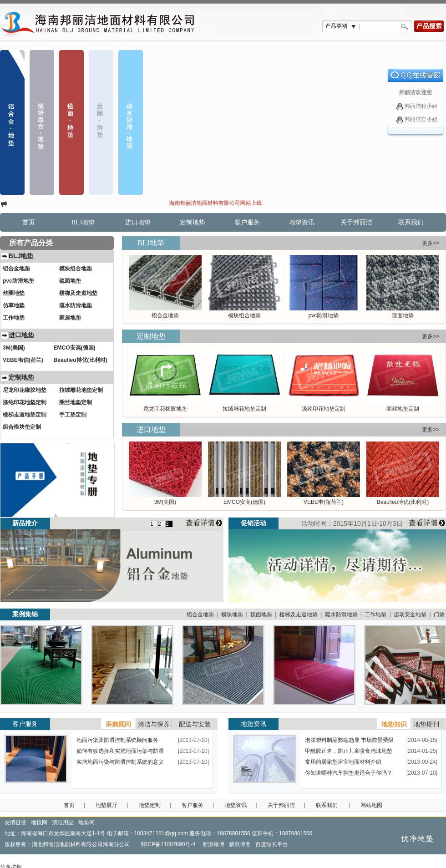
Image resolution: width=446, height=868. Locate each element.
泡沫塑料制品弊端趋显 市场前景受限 (349, 740)
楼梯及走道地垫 (299, 614)
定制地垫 (193, 222)
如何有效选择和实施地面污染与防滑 (120, 751)
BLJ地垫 (83, 222)
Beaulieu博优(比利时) (403, 502)
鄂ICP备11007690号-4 (169, 844)
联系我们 (411, 222)
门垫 (439, 614)
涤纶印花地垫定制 (324, 409)
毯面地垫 (403, 315)
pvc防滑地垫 (324, 315)
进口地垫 (138, 222)
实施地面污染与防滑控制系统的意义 (120, 762)
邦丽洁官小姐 (415, 120)
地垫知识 (394, 724)
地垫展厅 (106, 805)
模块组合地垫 (244, 315)
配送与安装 (195, 724)
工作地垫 (375, 614)
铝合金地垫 (165, 315)
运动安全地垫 (410, 614)
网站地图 (371, 805)
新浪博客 (241, 844)
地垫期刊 (426, 724)
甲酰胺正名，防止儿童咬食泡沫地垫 (349, 751)
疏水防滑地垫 (341, 614)
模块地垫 (232, 614)
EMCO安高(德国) (244, 502)
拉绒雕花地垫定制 (244, 409)
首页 (29, 222)
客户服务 (247, 222)
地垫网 (86, 822)
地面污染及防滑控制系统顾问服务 (117, 740)
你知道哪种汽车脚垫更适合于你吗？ (349, 773)
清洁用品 (63, 822)
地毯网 (39, 822)
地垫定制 (150, 805)
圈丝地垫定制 (403, 409)
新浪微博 (215, 844)
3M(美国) (165, 502)
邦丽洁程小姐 (415, 107)
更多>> (431, 243)
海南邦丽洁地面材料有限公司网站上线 (220, 203)
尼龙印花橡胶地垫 (165, 409)
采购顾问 (118, 724)
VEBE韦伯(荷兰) (324, 502)
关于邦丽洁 (356, 222)
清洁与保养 (154, 724)
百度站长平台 (272, 844)
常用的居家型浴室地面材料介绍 (343, 762)
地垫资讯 (302, 222)
